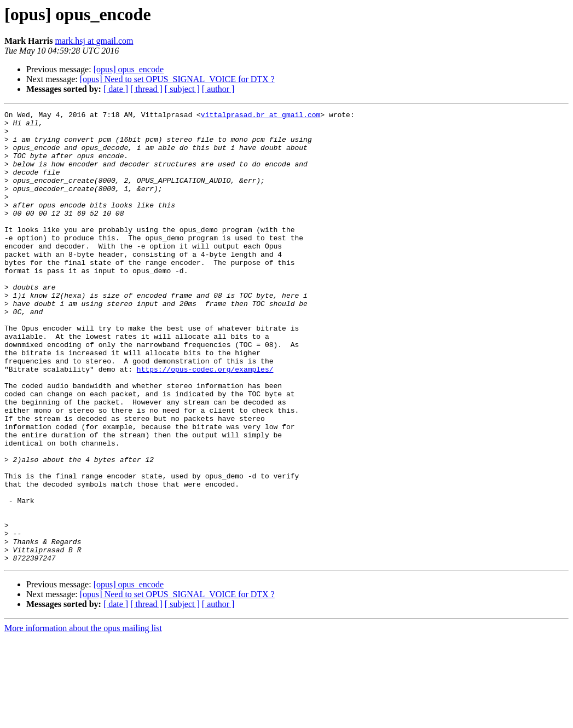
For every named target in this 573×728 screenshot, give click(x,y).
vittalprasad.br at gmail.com (261, 116)
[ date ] (116, 89)
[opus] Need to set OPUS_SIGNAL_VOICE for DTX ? (177, 79)
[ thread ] (146, 89)
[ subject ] (182, 89)
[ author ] (218, 89)
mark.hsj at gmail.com (94, 41)
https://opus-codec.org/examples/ (205, 421)
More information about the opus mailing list (83, 718)
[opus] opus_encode (129, 69)
